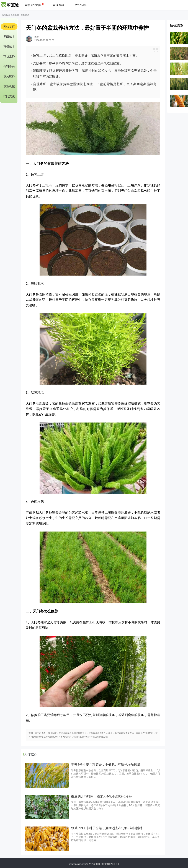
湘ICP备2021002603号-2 (107, 864)
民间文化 (9, 96)
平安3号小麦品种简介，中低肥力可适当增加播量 (106, 765)
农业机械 (9, 86)
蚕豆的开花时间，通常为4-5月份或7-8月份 (101, 796)
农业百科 (58, 5)
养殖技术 (9, 36)
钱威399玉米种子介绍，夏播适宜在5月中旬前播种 (107, 828)
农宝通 (16, 15)
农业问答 (81, 5)
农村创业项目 (33, 5)
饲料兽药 (9, 66)
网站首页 (9, 26)
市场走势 (9, 56)
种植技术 (25, 15)
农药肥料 (9, 76)
